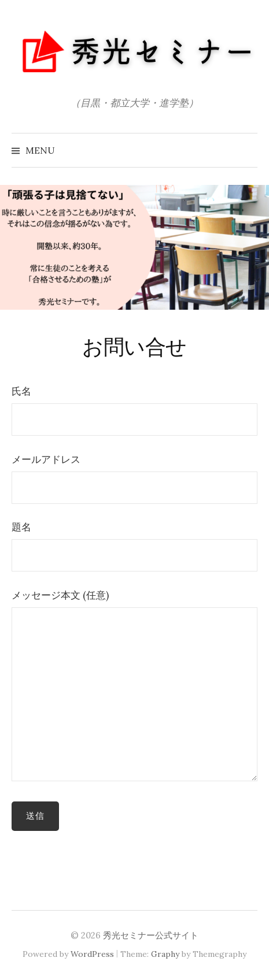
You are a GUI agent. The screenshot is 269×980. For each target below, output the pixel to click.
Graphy (165, 954)
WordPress (92, 954)
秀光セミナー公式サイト (151, 935)
